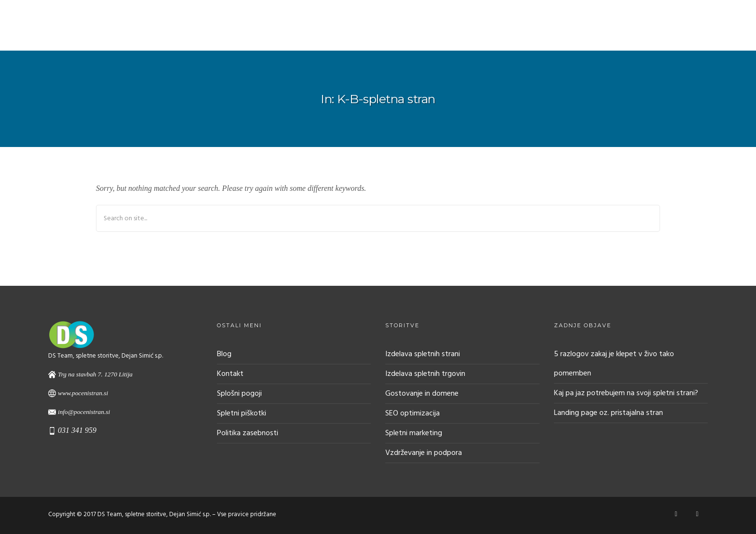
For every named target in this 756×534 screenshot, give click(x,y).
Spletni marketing (414, 433)
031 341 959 (77, 430)
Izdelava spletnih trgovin (425, 374)
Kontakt (230, 374)
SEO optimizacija (412, 414)
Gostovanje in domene (422, 394)
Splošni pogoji (239, 394)
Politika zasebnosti (248, 433)
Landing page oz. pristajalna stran (608, 413)
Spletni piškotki (242, 414)
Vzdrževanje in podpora (424, 453)
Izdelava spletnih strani (423, 354)
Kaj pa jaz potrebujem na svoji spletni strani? (626, 393)
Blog (224, 354)
